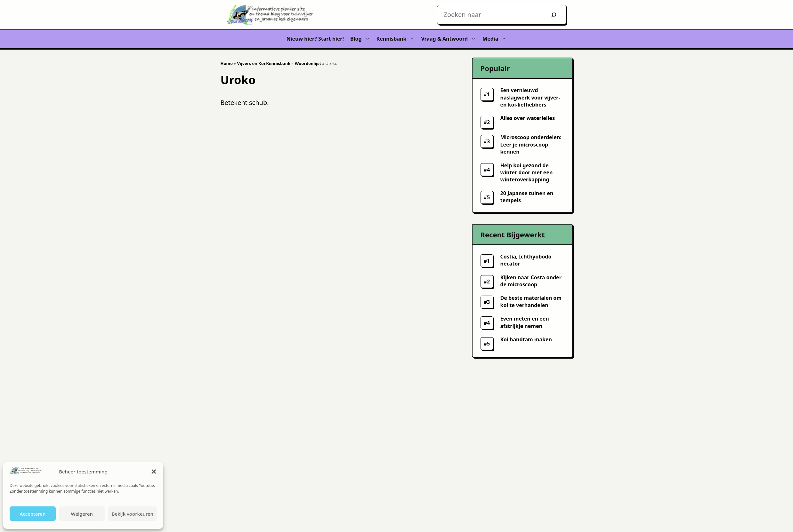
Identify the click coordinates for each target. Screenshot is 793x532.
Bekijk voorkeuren (133, 514)
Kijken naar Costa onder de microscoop (531, 281)
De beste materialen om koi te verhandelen (531, 301)
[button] (154, 472)
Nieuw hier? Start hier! (315, 39)
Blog (362, 39)
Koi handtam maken (526, 339)
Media (496, 39)
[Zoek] (554, 15)
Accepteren (32, 514)
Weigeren (82, 514)
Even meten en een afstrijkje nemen (525, 322)
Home (227, 63)
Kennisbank (397, 39)
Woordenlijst (308, 63)
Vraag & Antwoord (450, 39)
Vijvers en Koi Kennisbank (264, 63)
